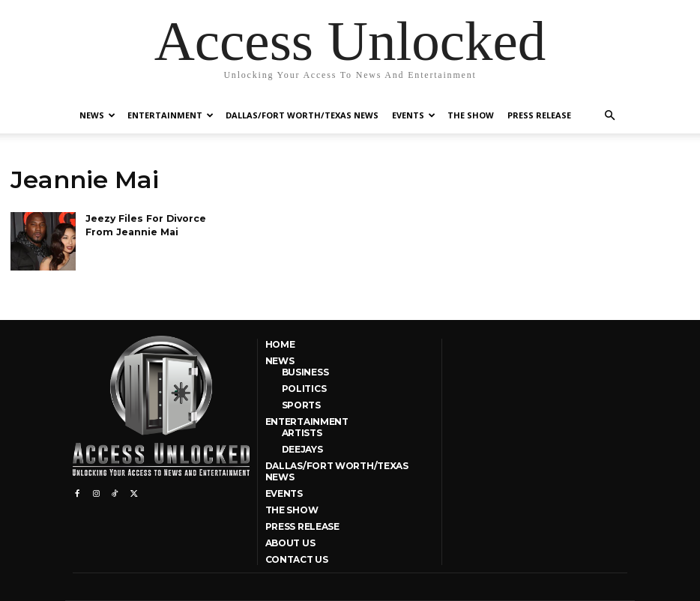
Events (414, 115)
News (97, 115)
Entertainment (171, 115)
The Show (471, 115)
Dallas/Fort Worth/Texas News (302, 115)
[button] (609, 116)
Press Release (539, 115)
